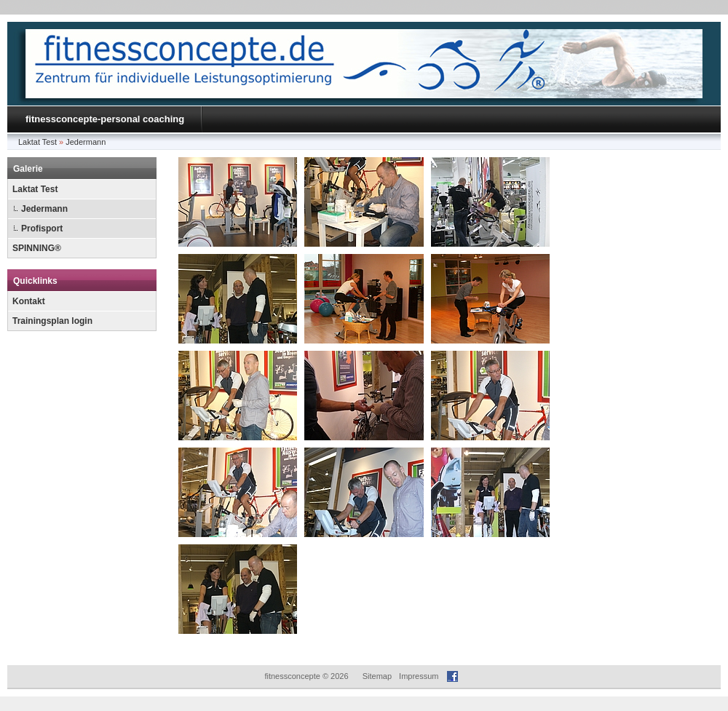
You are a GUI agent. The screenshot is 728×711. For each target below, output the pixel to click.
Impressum (419, 676)
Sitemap (377, 676)
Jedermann (86, 142)
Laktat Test (37, 142)
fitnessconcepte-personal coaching (105, 119)
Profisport (42, 229)
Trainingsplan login (52, 321)
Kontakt (29, 301)
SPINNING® (37, 248)
